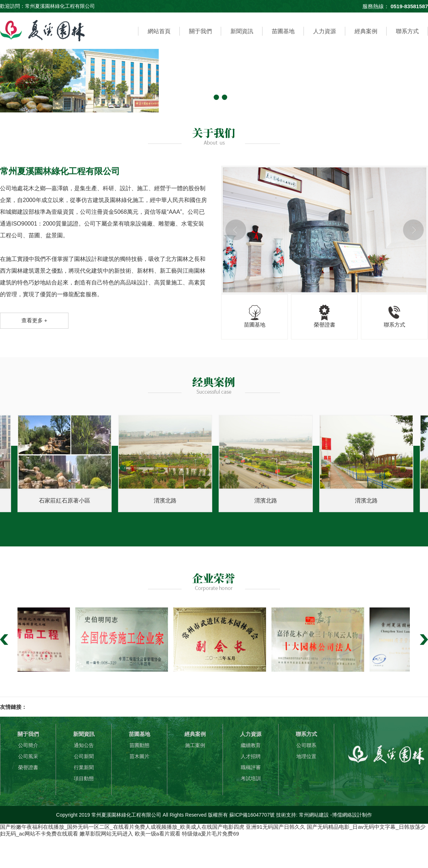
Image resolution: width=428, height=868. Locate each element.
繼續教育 (251, 745)
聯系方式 (407, 31)
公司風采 (28, 756)
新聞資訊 (242, 31)
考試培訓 (251, 778)
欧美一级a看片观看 (158, 834)
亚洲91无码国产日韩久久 (276, 827)
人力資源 (325, 31)
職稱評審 (251, 767)
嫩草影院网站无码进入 (106, 834)
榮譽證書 (28, 767)
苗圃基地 (283, 31)
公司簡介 (28, 745)
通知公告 (84, 745)
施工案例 (195, 745)
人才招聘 (251, 756)
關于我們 (200, 31)
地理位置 (306, 756)
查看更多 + (34, 320)
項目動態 (84, 778)
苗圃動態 (139, 745)
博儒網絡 (342, 815)
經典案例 (366, 31)
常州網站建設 (314, 815)
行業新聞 (84, 767)
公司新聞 (84, 756)
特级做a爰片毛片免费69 (210, 834)
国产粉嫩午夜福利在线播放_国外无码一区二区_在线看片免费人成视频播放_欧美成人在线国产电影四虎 (122, 827)
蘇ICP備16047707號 (252, 815)
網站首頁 (159, 31)
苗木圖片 (139, 756)
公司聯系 (306, 745)
